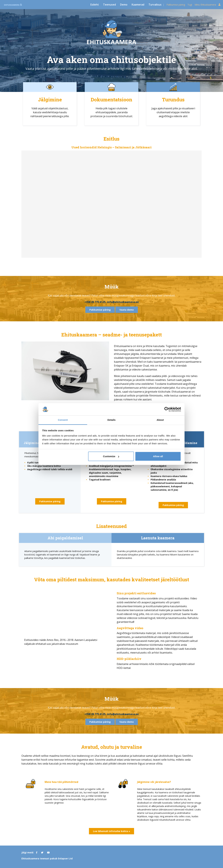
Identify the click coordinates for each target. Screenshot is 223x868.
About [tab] (160, 420)
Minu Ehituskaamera (208, 5)
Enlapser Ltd (65, 858)
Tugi (190, 5)
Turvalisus (155, 5)
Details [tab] (111, 420)
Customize (111, 456)
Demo (124, 5)
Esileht (95, 5)
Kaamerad (138, 5)
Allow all (158, 456)
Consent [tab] (63, 420)
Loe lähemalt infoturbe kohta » (111, 831)
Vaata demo (127, 310)
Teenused (109, 5)
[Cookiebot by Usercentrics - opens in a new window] (167, 409)
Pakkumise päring (176, 5)
